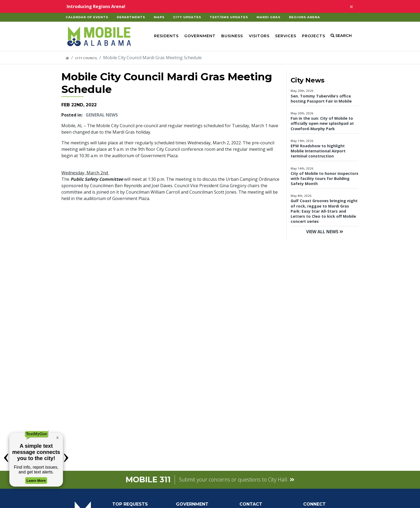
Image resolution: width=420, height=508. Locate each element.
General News (102, 115)
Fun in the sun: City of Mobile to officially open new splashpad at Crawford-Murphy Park (322, 123)
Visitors (259, 36)
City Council (86, 58)
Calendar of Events (87, 17)
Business (232, 36)
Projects (314, 36)
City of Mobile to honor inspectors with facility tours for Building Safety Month (325, 178)
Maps (159, 17)
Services (286, 36)
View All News (325, 232)
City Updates (187, 17)
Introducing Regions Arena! (96, 6)
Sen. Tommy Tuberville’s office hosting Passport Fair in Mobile (321, 99)
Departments (131, 17)
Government (200, 36)
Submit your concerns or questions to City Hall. (237, 479)
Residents (166, 36)
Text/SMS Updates (229, 17)
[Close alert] (351, 6)
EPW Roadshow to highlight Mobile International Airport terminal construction (318, 151)
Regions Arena (305, 17)
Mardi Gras (269, 17)
